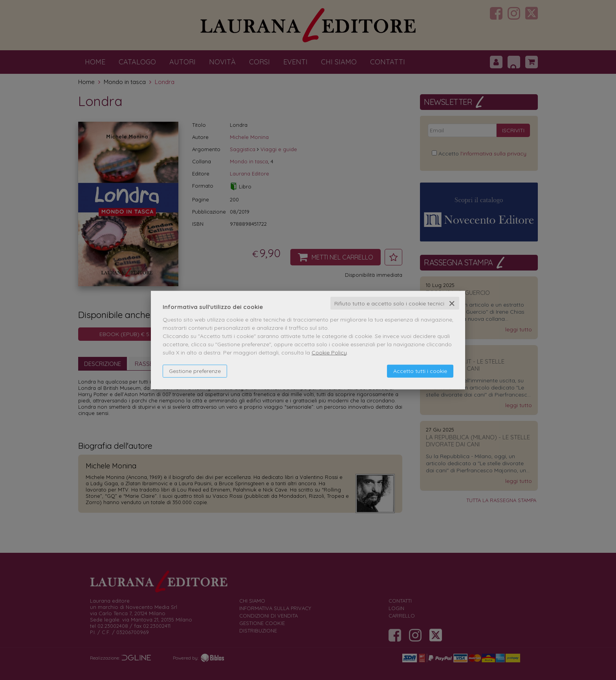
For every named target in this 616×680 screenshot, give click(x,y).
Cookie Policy (329, 352)
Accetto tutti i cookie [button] (420, 371)
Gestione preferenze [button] (195, 371)
